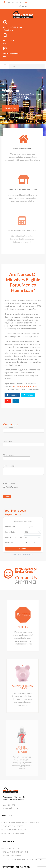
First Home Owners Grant (14, 830)
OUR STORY (6, 822)
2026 (36, 543)
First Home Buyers (10, 848)
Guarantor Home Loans (13, 833)
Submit (7, 497)
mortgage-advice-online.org (23, 555)
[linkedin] (23, 6)
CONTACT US (27, 2)
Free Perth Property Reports (25, 822)
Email (15, 487)
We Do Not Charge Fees (12, 826)
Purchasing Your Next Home (15, 852)
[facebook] (20, 6)
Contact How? (9, 483)
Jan (28, 543)
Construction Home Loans (14, 859)
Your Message (9, 466)
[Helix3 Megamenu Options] (5, 65)
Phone (7, 487)
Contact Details (35, 859)
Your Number (9, 455)
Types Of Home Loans (11, 856)
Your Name (8, 428)
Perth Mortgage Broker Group (24, 386)
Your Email (8, 441)
